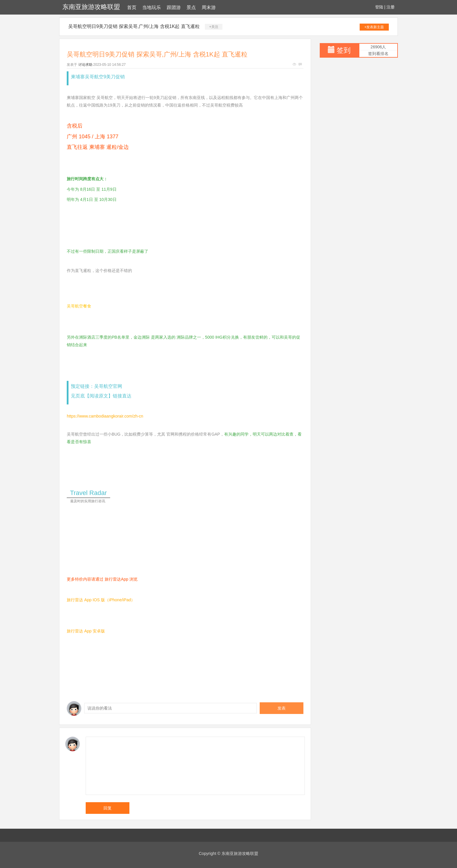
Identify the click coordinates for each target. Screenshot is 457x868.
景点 (191, 7)
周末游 (209, 7)
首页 (132, 7)
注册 (391, 7)
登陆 (379, 7)
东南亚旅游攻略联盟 (91, 7)
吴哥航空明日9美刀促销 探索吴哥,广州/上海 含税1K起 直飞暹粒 (134, 26)
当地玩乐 (152, 7)
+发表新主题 (374, 27)
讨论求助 (85, 65)
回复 (108, 808)
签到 (344, 50)
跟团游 (174, 7)
